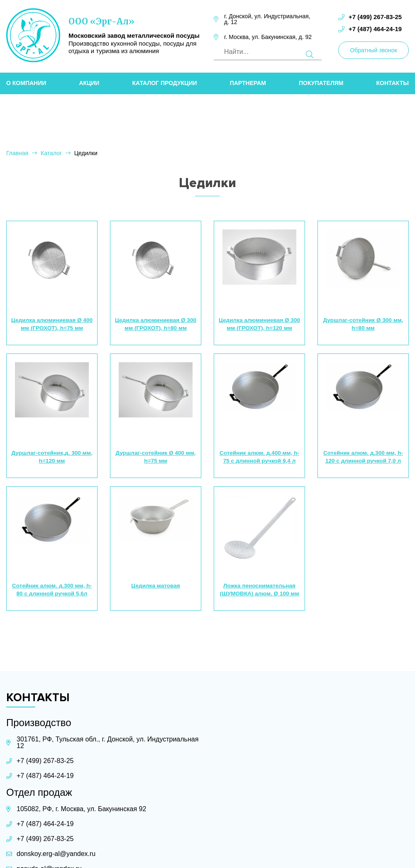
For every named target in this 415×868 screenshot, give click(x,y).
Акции (89, 81)
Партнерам (248, 81)
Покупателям (321, 81)
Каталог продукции (164, 81)
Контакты (393, 81)
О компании (26, 81)
